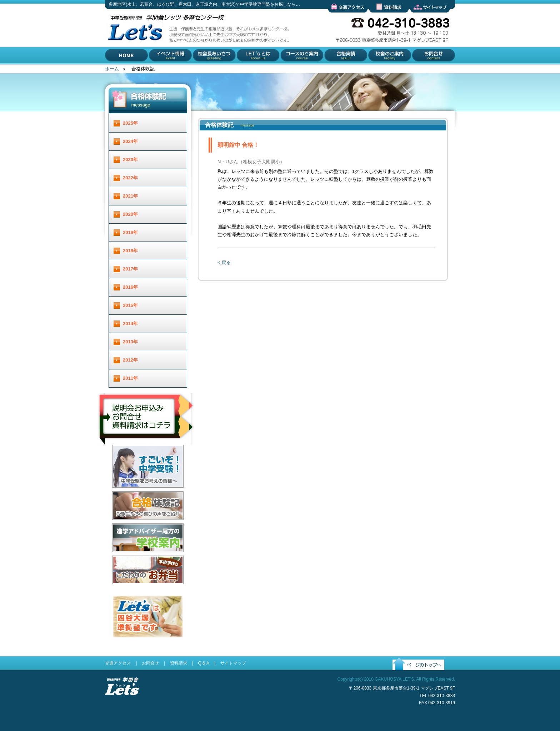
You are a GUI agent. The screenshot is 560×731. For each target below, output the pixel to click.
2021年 (130, 196)
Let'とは (245, 70)
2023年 (130, 160)
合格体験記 (124, 525)
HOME (112, 70)
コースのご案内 (296, 70)
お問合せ (420, 70)
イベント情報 (163, 70)
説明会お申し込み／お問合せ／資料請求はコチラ (147, 454)
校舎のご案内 (381, 70)
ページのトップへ (411, 676)
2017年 (130, 269)
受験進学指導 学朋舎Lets (122, 707)
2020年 (130, 214)
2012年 (130, 360)
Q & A (203, 663)
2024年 (130, 141)
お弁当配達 (124, 590)
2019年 (130, 232)
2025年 (130, 123)
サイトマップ (424, 18)
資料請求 (379, 18)
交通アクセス (342, 18)
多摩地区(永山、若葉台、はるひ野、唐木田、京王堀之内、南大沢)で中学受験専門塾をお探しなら (134, 64)
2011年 (130, 378)
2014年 (130, 324)
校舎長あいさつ (209, 70)
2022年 (130, 178)
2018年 (130, 251)
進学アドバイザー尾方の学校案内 (147, 558)
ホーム (112, 69)
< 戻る (224, 262)
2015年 (130, 305)
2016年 (130, 287)
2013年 (130, 342)
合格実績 (333, 70)
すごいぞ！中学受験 (133, 493)
